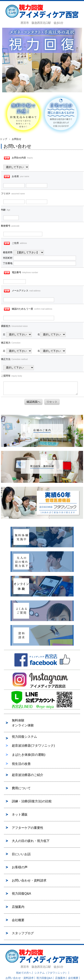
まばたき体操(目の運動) (29, 755)
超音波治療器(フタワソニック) (33, 746)
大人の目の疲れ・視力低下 (31, 841)
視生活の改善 (21, 764)
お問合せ (17, 139)
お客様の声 (20, 867)
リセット (52, 402)
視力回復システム (24, 737)
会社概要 (18, 920)
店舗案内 (18, 907)
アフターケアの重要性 (28, 828)
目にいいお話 (21, 854)
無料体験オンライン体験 (23, 723)
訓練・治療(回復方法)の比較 (32, 801)
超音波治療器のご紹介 (28, 775)
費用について (21, 788)
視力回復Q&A (21, 894)
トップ (4, 139)
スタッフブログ (23, 933)
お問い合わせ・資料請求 (29, 880)
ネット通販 (20, 814)
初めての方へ (24, 973)
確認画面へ (33, 402)
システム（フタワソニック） (51, 973)
